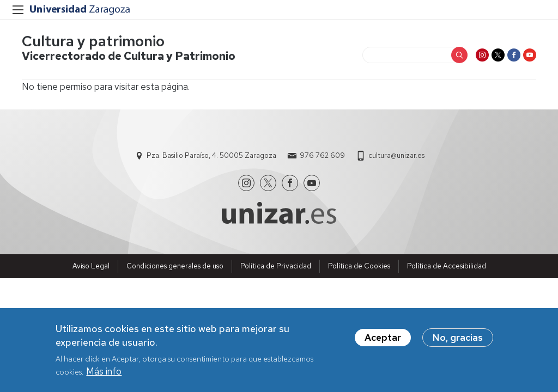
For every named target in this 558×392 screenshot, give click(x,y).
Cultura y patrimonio (93, 41)
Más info (104, 375)
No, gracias (458, 341)
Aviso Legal (91, 266)
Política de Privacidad (276, 266)
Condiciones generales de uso (175, 266)
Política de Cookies (359, 266)
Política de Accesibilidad (447, 266)
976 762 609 (322, 155)
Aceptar (383, 341)
